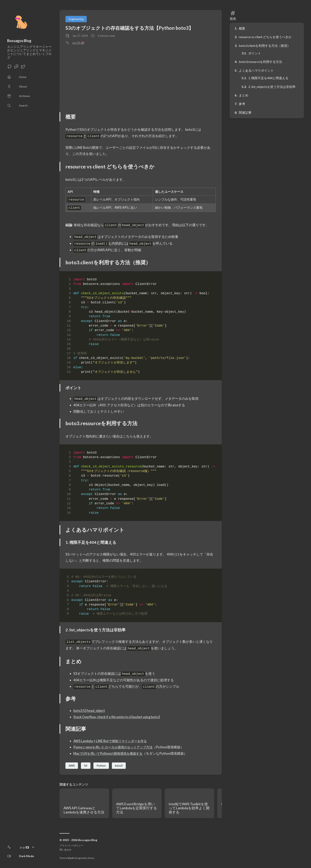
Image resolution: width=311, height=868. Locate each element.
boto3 (119, 766)
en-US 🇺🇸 (78, 43)
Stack (71, 858)
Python (101, 766)
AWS (72, 766)
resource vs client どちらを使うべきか (265, 37)
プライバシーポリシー (71, 845)
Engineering (76, 19)
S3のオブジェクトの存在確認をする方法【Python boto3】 (129, 28)
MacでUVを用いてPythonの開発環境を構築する (110, 753)
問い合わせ (65, 850)
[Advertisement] (141, 78)
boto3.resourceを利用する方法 (260, 62)
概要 (242, 28)
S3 (86, 766)
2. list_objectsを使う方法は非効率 (272, 87)
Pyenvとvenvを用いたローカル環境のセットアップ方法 (115, 747)
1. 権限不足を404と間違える (268, 78)
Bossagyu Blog (19, 41)
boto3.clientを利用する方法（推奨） (265, 46)
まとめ (244, 95)
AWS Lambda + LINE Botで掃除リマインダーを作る (112, 741)
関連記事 (245, 112)
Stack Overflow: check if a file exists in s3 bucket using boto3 (118, 717)
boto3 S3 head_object (89, 711)
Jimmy (91, 858)
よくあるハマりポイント (256, 70)
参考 (242, 104)
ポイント (255, 53)
